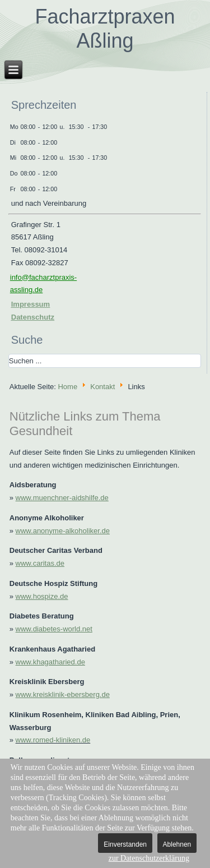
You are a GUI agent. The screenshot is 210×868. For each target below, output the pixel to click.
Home (67, 386)
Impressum (31, 304)
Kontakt (102, 386)
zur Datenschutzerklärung (149, 858)
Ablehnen (177, 844)
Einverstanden (125, 844)
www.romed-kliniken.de (53, 740)
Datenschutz (33, 317)
